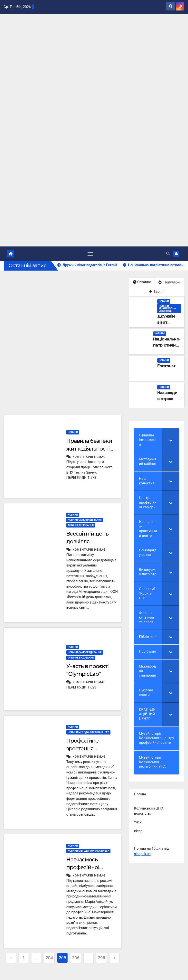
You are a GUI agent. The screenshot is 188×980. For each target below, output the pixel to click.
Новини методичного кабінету (88, 732)
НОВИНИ (164, 302)
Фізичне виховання (81, 525)
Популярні (169, 283)
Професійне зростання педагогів (82, 749)
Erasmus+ (167, 366)
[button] (168, 254)
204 (49, 958)
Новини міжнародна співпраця (167, 308)
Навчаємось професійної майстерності (84, 868)
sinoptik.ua (143, 854)
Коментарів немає (89, 457)
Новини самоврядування (85, 520)
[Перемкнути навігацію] (90, 254)
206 (76, 958)
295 (101, 958)
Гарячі (157, 292)
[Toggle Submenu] (171, 440)
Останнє (142, 282)
